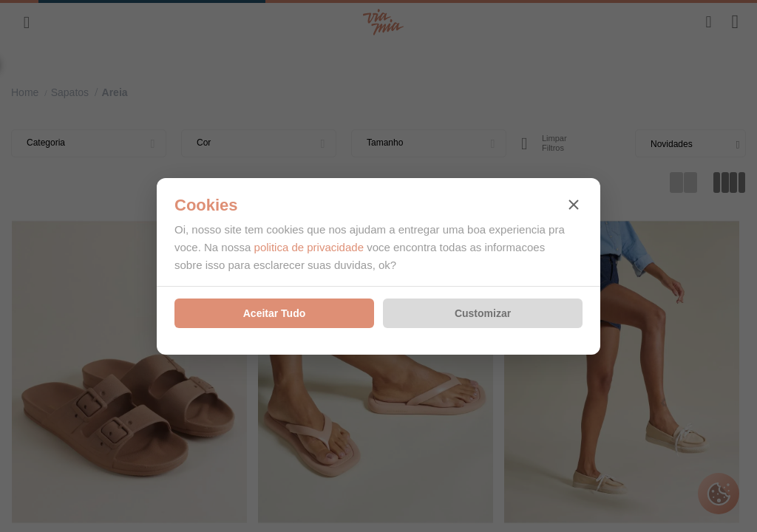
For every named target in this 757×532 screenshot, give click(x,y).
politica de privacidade (309, 247)
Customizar (483, 313)
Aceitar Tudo (275, 313)
